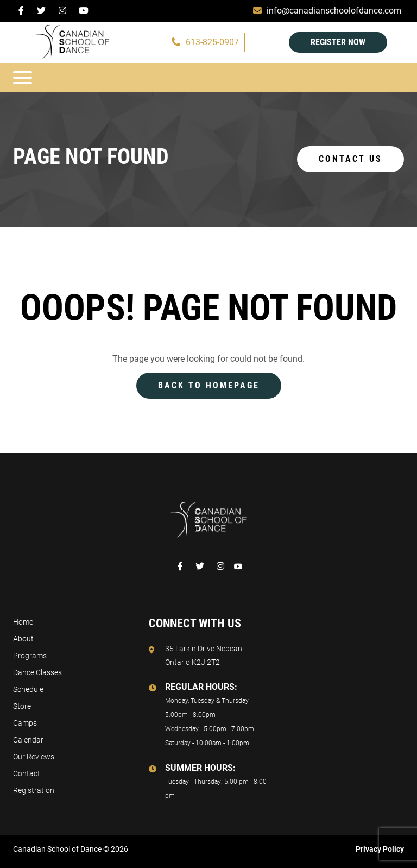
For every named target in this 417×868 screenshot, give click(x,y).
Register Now (338, 42)
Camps (25, 723)
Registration (34, 790)
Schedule (28, 689)
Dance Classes (37, 672)
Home (23, 622)
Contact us (350, 159)
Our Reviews (34, 757)
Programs (30, 656)
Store (22, 706)
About (23, 639)
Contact (27, 773)
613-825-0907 (205, 42)
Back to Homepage (209, 385)
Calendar (28, 740)
